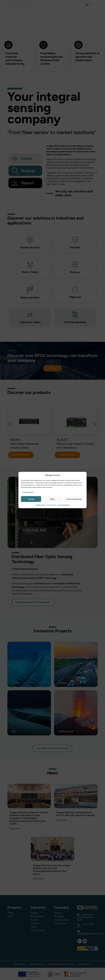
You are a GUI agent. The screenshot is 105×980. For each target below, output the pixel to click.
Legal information (63, 505)
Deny (52, 499)
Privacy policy (51, 505)
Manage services (28, 492)
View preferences (74, 499)
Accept (31, 499)
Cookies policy (41, 505)
